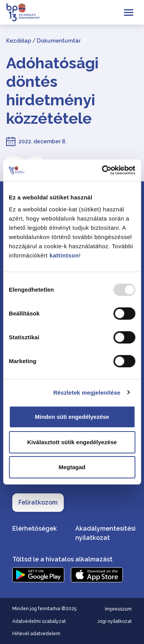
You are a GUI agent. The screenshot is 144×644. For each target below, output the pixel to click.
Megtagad (72, 467)
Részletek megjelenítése (87, 393)
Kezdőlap (19, 41)
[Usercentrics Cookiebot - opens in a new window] (103, 170)
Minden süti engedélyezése (72, 417)
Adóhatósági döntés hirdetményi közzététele (52, 90)
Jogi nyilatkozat (114, 621)
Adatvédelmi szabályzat (39, 621)
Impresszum (118, 609)
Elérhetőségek (35, 529)
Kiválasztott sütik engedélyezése (72, 442)
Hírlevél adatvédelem (36, 634)
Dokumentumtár (59, 41)
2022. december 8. (42, 141)
